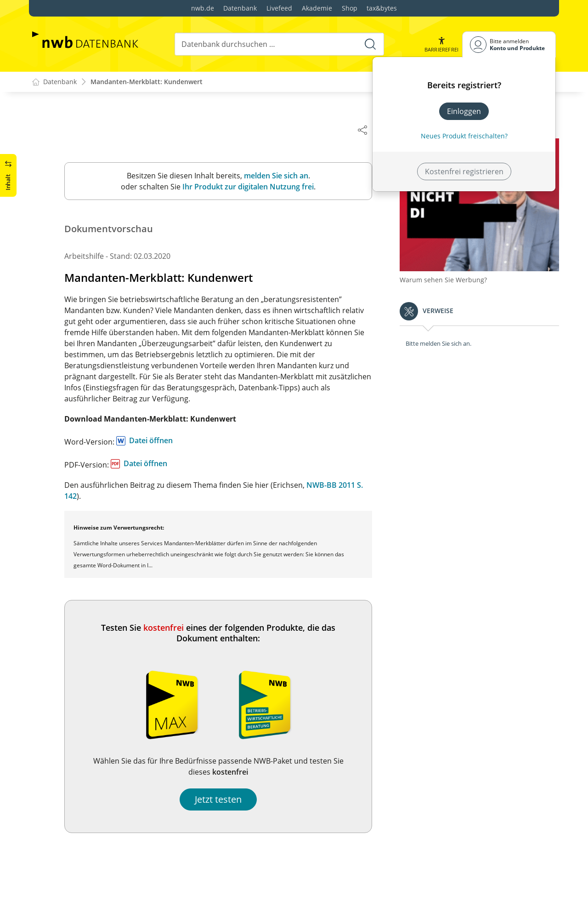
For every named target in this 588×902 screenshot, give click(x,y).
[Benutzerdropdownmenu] (509, 44)
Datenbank (240, 8)
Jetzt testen (223, 800)
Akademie (317, 8)
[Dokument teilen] (367, 130)
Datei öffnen (155, 441)
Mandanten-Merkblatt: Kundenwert (147, 82)
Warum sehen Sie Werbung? (448, 276)
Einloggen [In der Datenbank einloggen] (464, 111)
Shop (350, 8)
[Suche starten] (370, 44)
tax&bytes (382, 8)
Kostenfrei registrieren (464, 171)
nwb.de (203, 8)
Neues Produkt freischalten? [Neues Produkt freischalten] (464, 136)
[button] (441, 44)
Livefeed (279, 8)
